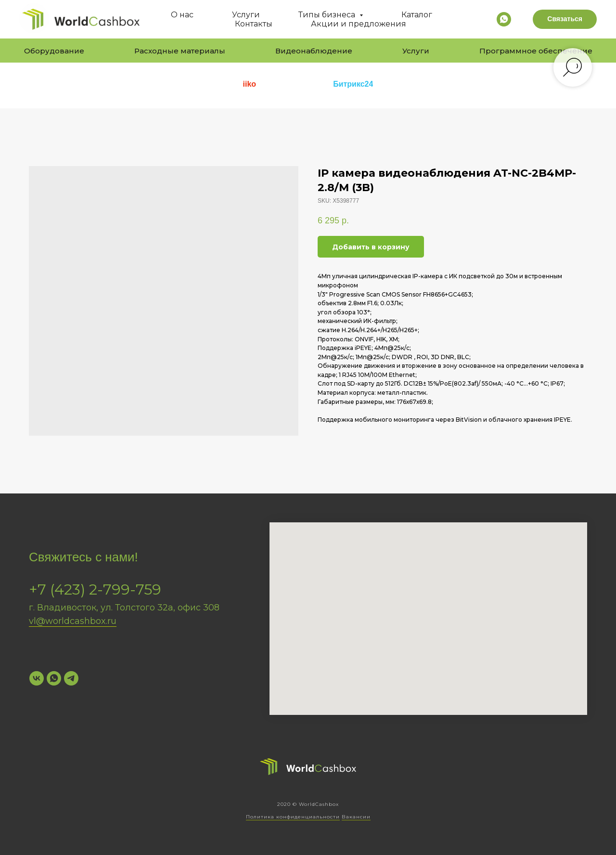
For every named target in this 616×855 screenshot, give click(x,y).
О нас (182, 15)
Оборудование (54, 51)
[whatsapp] (504, 19)
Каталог (417, 15)
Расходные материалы (180, 51)
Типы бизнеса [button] (328, 15)
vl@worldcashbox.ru (73, 621)
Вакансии (356, 817)
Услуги (246, 15)
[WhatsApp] (54, 678)
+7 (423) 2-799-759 (95, 589)
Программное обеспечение (536, 51)
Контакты (254, 24)
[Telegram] (71, 678)
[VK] (37, 678)
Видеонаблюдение (314, 51)
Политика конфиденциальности (293, 817)
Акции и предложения (359, 24)
